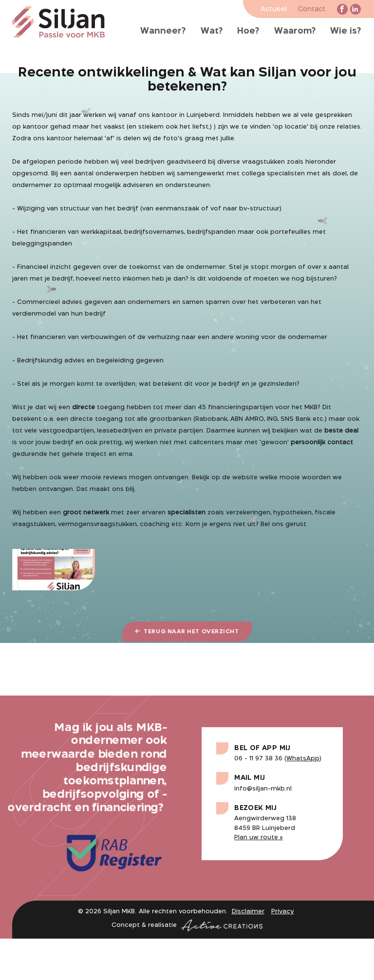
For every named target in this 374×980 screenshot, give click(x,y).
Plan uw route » (259, 838)
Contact (312, 9)
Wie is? (346, 31)
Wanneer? (163, 31)
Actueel (274, 9)
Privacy (283, 912)
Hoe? (248, 31)
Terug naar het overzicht (187, 631)
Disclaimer (248, 912)
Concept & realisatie (187, 925)
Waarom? (295, 31)
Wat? (212, 31)
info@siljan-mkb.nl (263, 789)
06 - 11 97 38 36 (258, 759)
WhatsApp (303, 759)
